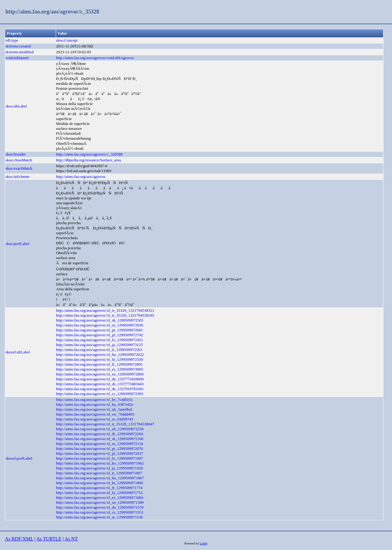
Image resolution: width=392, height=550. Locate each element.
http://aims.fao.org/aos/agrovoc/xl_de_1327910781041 (100, 389)
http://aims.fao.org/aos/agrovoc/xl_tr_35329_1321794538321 (105, 310)
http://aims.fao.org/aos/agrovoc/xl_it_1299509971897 (99, 473)
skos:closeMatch (19, 160)
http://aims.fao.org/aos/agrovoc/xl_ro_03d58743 (95, 419)
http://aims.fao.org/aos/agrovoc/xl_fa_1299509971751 (100, 493)
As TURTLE (49, 539)
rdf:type (12, 40)
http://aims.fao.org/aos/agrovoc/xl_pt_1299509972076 (100, 448)
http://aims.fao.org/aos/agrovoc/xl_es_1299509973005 (100, 369)
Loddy (204, 543)
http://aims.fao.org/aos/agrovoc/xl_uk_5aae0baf (94, 409)
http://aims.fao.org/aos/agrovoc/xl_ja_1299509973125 (99, 345)
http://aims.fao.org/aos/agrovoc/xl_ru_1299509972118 (100, 444)
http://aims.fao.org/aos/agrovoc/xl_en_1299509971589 (100, 502)
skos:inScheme (17, 177)
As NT (71, 539)
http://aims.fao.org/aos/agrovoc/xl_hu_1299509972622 (100, 354)
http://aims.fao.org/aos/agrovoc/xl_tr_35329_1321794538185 (105, 315)
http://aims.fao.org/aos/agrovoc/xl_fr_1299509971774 (99, 488)
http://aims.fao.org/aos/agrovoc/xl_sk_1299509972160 (100, 439)
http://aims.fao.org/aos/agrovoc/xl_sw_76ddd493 (95, 414)
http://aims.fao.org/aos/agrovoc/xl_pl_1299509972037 (100, 453)
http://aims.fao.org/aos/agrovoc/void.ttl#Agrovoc (95, 58)
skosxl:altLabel (18, 352)
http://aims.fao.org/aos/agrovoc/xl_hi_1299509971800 (100, 483)
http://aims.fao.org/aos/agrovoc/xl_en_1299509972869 (100, 374)
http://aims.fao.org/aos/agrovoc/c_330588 (89, 154)
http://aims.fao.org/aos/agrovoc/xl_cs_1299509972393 (100, 394)
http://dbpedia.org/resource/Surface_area (89, 160)
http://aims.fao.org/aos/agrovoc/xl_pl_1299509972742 (100, 335)
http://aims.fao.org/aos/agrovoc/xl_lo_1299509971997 (100, 458)
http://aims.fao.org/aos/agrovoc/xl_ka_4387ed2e (95, 404)
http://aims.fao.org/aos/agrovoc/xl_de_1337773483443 (100, 384)
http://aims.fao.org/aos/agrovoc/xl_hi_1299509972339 (100, 359)
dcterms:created (18, 46)
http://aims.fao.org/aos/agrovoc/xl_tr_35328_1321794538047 (105, 424)
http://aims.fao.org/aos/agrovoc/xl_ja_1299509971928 (99, 468)
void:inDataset (17, 58)
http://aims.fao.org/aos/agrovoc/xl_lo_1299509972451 (100, 340)
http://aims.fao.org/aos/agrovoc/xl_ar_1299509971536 (100, 517)
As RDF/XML (19, 539)
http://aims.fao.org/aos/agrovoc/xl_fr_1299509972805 (99, 364)
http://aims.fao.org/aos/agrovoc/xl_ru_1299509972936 (100, 325)
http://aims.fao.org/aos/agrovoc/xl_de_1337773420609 (100, 379)
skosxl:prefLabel (19, 458)
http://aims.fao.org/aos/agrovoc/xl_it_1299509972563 (99, 350)
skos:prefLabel (17, 244)
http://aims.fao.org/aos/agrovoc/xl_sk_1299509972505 (100, 320)
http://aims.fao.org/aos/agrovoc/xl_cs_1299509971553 (100, 512)
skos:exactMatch (19, 168)
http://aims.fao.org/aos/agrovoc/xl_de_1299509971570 (100, 507)
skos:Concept (67, 40)
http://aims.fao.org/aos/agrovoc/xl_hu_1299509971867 (100, 478)
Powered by (192, 543)
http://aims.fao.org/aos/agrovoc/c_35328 (52, 12)
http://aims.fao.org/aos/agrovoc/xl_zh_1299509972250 (100, 429)
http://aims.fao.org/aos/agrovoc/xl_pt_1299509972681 (100, 330)
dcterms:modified (20, 52)
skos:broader (16, 154)
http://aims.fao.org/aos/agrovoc (81, 177)
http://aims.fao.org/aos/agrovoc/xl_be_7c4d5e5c (94, 399)
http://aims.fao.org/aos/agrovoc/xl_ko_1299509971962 (100, 463)
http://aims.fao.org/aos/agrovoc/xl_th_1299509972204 (100, 434)
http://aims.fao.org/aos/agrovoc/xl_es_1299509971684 (100, 497)
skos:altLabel (16, 106)
